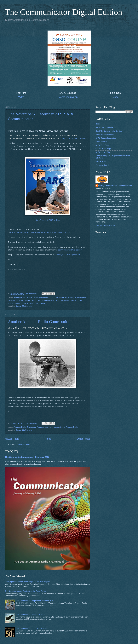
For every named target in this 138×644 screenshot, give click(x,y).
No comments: (32, 294)
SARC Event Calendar (104, 127)
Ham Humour (13, 300)
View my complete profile (105, 225)
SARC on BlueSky (103, 152)
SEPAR (73, 300)
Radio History (25, 300)
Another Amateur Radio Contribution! (40, 322)
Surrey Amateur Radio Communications (115, 186)
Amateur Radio (20, 297)
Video (21, 97)
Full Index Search (102, 165)
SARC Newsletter (62, 300)
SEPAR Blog (101, 161)
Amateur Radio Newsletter (37, 297)
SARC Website (101, 142)
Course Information (68, 97)
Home (48, 439)
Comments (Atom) (23, 444)
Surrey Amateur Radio (69, 427)
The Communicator (38, 303)
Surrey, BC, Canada (24, 306)
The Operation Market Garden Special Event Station (26, 591)
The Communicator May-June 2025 (30, 614)
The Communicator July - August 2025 (32, 628)
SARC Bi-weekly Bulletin (105, 134)
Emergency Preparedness (76, 297)
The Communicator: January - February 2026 (27, 457)
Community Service (56, 297)
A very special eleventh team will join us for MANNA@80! (28, 582)
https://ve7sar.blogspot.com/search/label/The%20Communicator (40, 232)
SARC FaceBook (102, 145)
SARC (33, 300)
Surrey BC (25, 303)
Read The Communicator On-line (109, 131)
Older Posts (83, 439)
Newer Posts (12, 439)
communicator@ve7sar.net (70, 250)
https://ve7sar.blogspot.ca (68, 255)
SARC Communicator (45, 300)
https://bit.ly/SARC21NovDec (75, 138)
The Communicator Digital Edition (64, 12)
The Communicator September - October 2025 (35, 601)
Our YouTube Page (103, 149)
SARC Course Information (106, 138)
